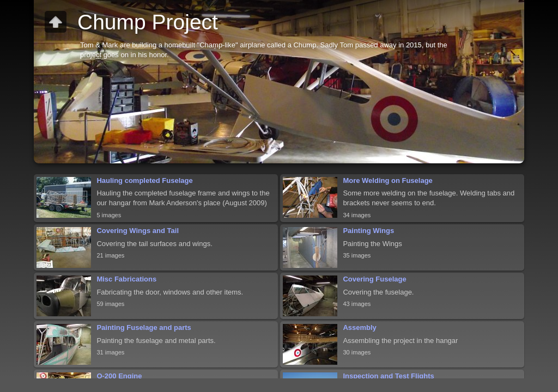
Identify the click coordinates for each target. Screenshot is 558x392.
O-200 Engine (119, 376)
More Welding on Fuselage (387, 180)
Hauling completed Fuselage (144, 180)
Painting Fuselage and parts (144, 327)
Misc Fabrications (126, 279)
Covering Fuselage (374, 279)
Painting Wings (368, 231)
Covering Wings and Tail (138, 231)
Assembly (359, 327)
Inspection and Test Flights (388, 376)
